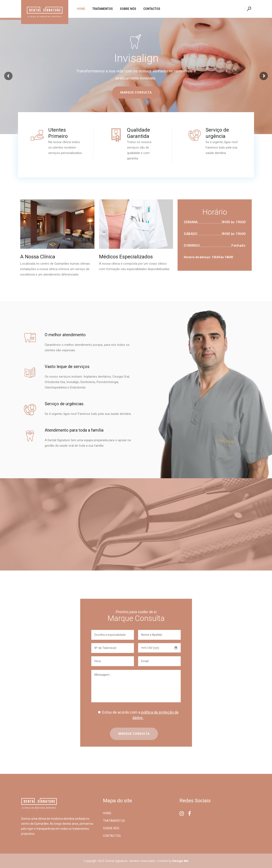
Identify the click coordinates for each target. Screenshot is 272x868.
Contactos (112, 836)
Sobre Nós (111, 828)
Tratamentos (114, 821)
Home (107, 813)
